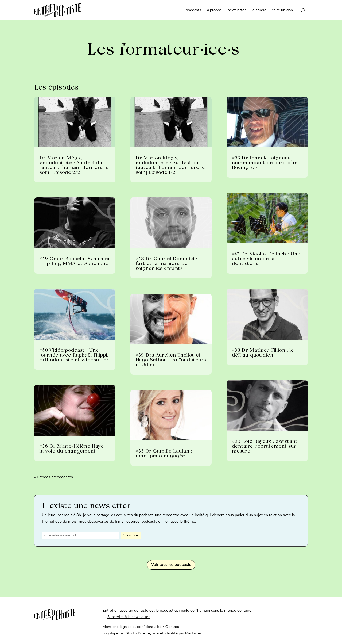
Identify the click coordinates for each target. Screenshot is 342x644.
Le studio (259, 10)
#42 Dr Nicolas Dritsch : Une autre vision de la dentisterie (266, 258)
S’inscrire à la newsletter (129, 617)
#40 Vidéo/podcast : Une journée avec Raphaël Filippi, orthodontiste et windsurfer (74, 355)
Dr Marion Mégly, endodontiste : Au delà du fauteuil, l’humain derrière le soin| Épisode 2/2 (74, 165)
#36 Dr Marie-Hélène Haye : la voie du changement (73, 448)
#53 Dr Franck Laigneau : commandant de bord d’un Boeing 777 (265, 162)
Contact (172, 627)
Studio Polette (138, 633)
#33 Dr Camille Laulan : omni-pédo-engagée (164, 453)
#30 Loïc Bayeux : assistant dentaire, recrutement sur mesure (265, 446)
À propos (214, 10)
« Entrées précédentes (54, 477)
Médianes (193, 633)
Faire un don (283, 10)
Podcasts (193, 10)
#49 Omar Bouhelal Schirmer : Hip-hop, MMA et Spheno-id (75, 261)
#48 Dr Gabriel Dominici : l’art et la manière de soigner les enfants (166, 263)
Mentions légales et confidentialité (132, 627)
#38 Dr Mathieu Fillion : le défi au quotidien (263, 352)
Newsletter (237, 10)
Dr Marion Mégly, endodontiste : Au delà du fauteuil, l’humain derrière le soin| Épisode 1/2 (170, 165)
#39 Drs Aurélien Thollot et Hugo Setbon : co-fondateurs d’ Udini (171, 360)
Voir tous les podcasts (171, 565)
